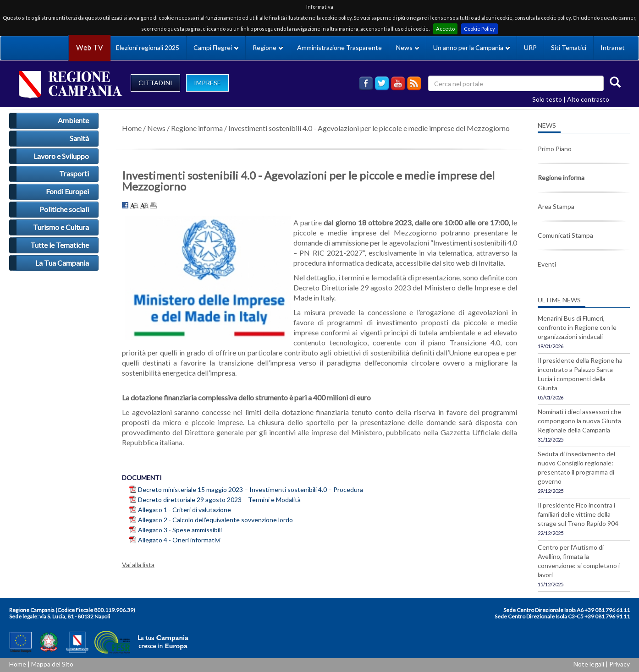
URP (530, 47)
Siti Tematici (569, 47)
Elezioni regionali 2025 (148, 47)
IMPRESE (207, 83)
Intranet (613, 47)
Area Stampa (556, 206)
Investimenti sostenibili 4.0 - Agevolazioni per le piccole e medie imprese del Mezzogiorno (369, 128)
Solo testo (547, 99)
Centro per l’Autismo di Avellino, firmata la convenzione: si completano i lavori (579, 561)
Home (132, 128)
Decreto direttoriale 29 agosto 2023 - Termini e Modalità (219, 500)
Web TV (89, 47)
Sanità (79, 138)
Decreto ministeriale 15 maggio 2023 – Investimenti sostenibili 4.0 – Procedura (251, 489)
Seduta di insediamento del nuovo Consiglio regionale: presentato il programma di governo (576, 467)
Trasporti (74, 173)
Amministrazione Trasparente (339, 47)
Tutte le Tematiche (60, 245)
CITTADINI (155, 83)
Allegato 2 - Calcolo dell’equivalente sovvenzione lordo (216, 520)
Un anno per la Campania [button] (471, 47)
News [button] (408, 47)
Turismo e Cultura (61, 227)
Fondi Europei (67, 191)
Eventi (547, 264)
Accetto (445, 29)
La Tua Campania (62, 263)
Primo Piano (555, 149)
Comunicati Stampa (565, 235)
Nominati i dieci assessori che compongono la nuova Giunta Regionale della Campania (579, 421)
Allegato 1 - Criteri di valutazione (185, 510)
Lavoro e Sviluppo (61, 156)
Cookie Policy (479, 29)
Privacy (620, 664)
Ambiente (73, 120)
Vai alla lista (138, 565)
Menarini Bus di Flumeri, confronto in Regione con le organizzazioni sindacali (577, 327)
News (156, 128)
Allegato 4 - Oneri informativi (180, 540)
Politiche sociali (64, 209)
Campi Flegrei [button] (216, 47)
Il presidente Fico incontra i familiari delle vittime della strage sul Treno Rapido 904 (578, 514)
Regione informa (197, 128)
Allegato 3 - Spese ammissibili (181, 530)
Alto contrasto (588, 99)
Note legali (589, 664)
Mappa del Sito (52, 664)
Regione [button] (268, 47)
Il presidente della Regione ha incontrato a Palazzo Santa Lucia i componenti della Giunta (580, 374)
